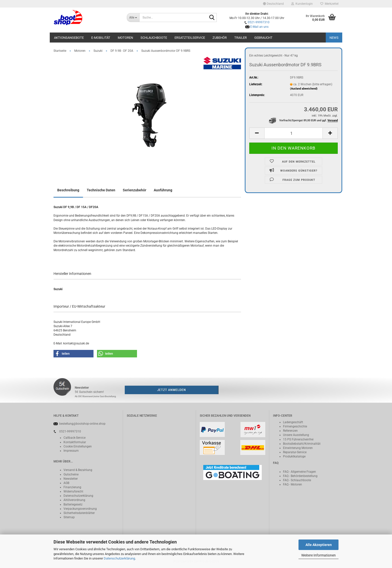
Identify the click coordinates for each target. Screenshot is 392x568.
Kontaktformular (75, 442)
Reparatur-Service (295, 452)
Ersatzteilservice (190, 38)
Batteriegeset (72, 504)
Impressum (71, 451)
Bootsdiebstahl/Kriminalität (302, 444)
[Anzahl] (293, 133)
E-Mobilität (101, 38)
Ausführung (163, 190)
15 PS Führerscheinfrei (298, 439)
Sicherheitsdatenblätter (79, 513)
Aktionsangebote (69, 38)
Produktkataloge (294, 456)
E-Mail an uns (259, 27)
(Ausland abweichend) (304, 89)
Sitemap (69, 517)
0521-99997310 (259, 22)
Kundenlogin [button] (302, 4)
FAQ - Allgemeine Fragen (299, 472)
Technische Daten (101, 190)
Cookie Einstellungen (78, 446)
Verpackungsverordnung (80, 509)
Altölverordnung (74, 500)
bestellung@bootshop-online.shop (82, 424)
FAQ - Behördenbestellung (300, 476)
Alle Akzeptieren (319, 545)
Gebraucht (263, 38)
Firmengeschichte (295, 426)
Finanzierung (72, 487)
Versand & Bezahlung (78, 470)
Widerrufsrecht (73, 491)
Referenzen (290, 431)
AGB (66, 483)
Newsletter (71, 479)
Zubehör (220, 38)
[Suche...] (133, 18)
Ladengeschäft (293, 422)
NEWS (334, 38)
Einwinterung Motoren (298, 448)
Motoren (125, 38)
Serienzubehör (134, 190)
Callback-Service (74, 438)
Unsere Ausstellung (296, 435)
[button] (273, 4)
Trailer (240, 38)
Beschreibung (68, 190)
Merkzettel (329, 4)
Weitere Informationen (318, 555)
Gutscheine (71, 474)
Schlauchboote (154, 38)
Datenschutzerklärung (119, 558)
